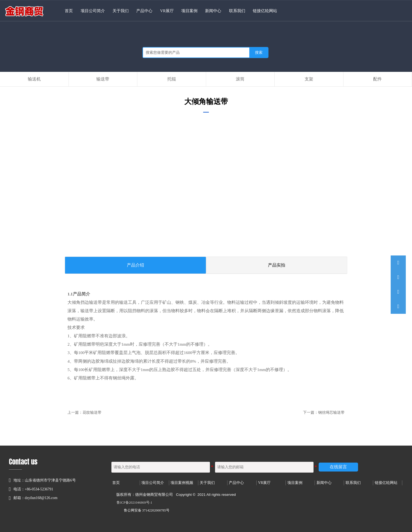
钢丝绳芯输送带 (331, 413)
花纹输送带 (92, 413)
